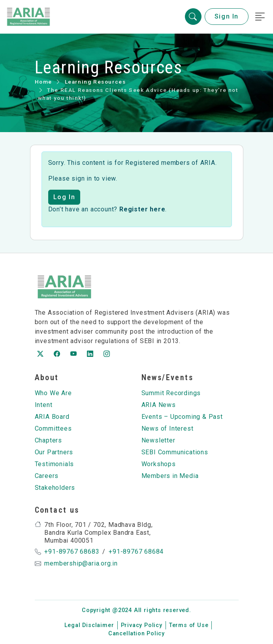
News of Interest (168, 428)
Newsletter (158, 440)
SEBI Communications (175, 452)
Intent (44, 405)
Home (43, 82)
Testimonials (55, 464)
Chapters (48, 440)
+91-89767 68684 (136, 552)
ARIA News (159, 405)
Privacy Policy (142, 625)
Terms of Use (189, 625)
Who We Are (53, 393)
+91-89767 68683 (72, 552)
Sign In (227, 17)
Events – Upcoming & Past (182, 417)
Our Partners (54, 452)
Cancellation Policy (136, 634)
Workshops (159, 464)
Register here (142, 209)
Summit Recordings (171, 393)
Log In (64, 197)
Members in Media (170, 476)
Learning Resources (95, 82)
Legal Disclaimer (89, 625)
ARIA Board (52, 417)
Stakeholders (55, 488)
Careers (47, 476)
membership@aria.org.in (81, 563)
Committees (53, 428)
